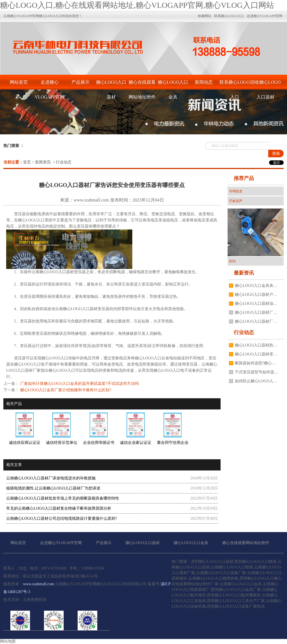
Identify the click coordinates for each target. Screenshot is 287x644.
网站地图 (8, 641)
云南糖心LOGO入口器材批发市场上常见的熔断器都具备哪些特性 (63, 498)
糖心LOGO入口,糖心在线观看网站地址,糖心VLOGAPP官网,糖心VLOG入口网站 (137, 5)
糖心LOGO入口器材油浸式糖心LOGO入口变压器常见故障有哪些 (256, 304)
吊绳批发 (236, 191)
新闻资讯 (43, 162)
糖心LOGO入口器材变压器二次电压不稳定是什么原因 (256, 354)
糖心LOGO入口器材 (111, 85)
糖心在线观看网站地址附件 (142, 85)
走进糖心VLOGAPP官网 (50, 85)
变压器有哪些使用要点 (96, 226)
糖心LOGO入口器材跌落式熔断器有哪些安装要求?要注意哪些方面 (256, 345)
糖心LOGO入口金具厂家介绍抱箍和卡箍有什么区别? (65, 390)
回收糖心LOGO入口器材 (265, 85)
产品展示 (80, 82)
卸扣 (232, 261)
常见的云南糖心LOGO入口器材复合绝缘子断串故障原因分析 (59, 508)
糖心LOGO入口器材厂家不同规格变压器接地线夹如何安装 (256, 312)
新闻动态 (204, 82)
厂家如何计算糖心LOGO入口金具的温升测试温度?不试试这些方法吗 (79, 384)
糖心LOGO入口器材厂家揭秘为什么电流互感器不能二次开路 (256, 321)
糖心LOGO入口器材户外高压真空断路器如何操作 (256, 295)
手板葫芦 (236, 201)
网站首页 (19, 82)
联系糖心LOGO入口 (235, 85)
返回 (276, 163)
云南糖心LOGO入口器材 (53, 272)
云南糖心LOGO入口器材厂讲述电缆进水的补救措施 (51, 478)
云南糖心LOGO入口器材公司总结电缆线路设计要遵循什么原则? (62, 518)
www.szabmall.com (91, 200)
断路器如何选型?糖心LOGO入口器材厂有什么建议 (256, 363)
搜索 (276, 154)
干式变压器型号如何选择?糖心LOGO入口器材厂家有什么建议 (256, 372)
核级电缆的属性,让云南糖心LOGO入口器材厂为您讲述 (53, 488)
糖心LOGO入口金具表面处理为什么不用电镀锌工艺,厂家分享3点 (256, 286)
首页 (27, 162)
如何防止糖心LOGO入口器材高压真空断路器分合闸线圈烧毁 (256, 381)
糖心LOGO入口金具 (173, 85)
